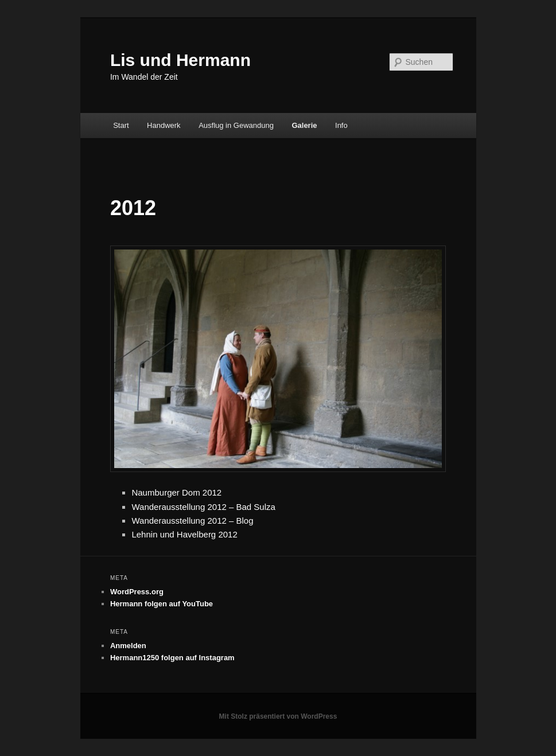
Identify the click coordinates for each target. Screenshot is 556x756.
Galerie (304, 125)
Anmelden (128, 646)
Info (341, 125)
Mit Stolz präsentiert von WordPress (278, 716)
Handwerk (164, 125)
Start (121, 125)
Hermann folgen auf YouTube (162, 604)
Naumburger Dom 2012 (176, 492)
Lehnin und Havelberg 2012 (184, 534)
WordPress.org (137, 592)
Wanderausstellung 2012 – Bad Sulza (203, 507)
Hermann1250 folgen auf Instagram (172, 658)
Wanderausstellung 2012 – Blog (192, 521)
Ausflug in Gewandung (236, 125)
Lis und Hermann (180, 60)
